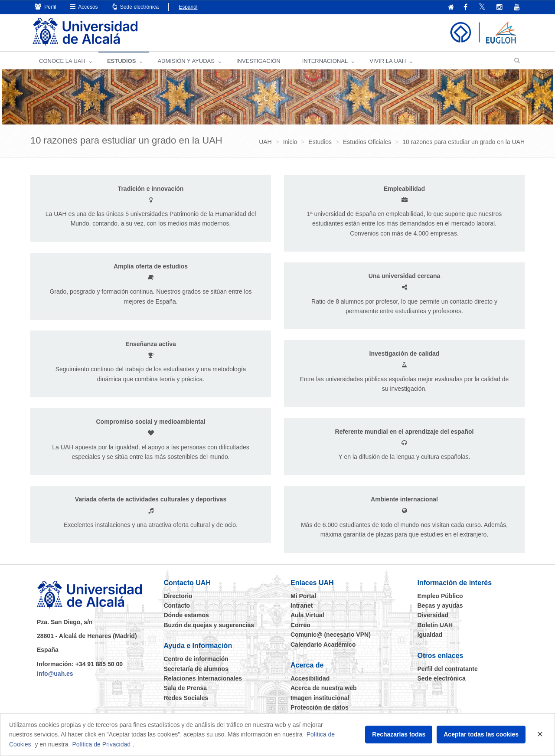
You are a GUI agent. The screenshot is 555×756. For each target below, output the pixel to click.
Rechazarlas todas (399, 734)
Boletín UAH (435, 625)
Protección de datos (320, 707)
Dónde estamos (186, 615)
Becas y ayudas (440, 605)
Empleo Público (440, 596)
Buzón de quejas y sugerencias (209, 625)
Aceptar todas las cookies (481, 734)
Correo (300, 625)
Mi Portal (303, 596)
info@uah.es (55, 674)
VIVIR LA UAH (388, 61)
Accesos (84, 7)
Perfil (46, 7)
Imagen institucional (320, 698)
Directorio (178, 596)
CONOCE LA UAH (62, 61)
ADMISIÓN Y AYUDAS (186, 61)
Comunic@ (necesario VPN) (331, 635)
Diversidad (433, 615)
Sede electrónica (135, 7)
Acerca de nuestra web (324, 688)
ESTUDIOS (121, 61)
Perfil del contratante (448, 669)
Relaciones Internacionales (203, 678)
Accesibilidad (310, 678)
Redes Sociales (186, 698)
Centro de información (196, 659)
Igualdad (430, 635)
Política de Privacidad (101, 744)
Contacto (177, 605)
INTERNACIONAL (325, 61)
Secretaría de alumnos (196, 669)
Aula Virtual (307, 615)
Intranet (302, 605)
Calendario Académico (323, 645)
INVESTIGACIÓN (258, 61)
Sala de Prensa (186, 688)
